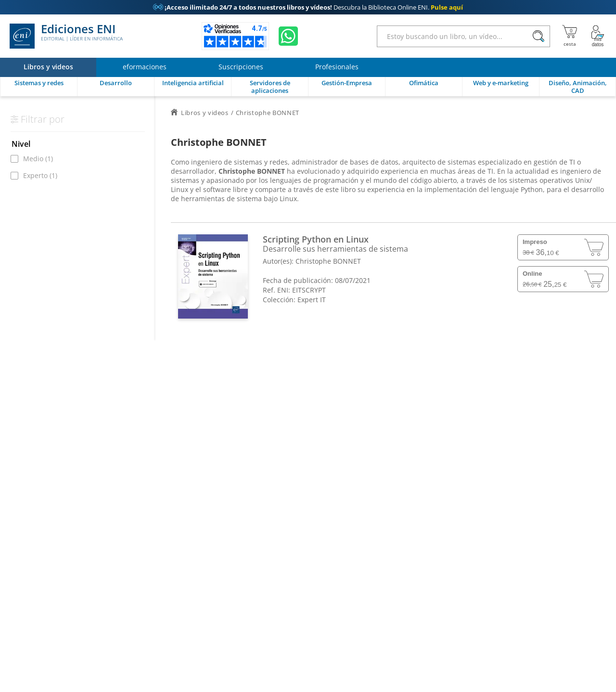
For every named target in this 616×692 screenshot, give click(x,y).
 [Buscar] (539, 37)
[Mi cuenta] (598, 36)
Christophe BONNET (328, 261)
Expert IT (312, 300)
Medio (38, 159)
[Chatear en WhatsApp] (288, 36)
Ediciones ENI (66, 36)
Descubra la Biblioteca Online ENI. (308, 7)
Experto (40, 175)
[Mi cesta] (570, 36)
